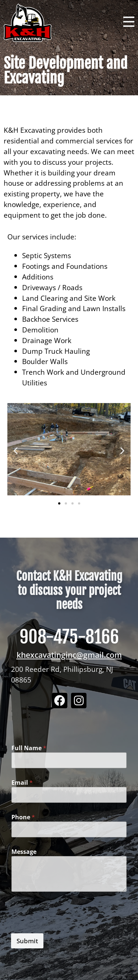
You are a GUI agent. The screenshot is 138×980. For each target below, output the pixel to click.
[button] (16, 451)
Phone (23, 817)
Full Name (29, 748)
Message (24, 852)
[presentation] (67, 929)
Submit (27, 941)
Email (22, 783)
